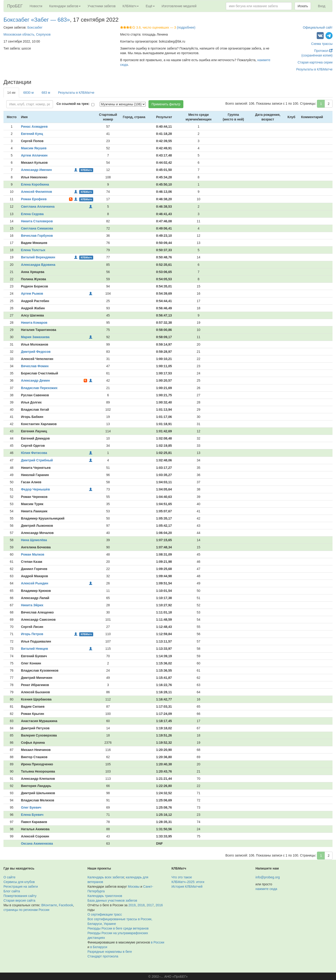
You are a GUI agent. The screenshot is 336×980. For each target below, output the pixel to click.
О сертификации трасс (105, 914)
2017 (150, 905)
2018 (141, 905)
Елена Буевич (32, 815)
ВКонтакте (49, 905)
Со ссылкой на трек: (73, 104)
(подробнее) (186, 27)
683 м (46, 93)
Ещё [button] (150, 6)
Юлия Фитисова (34, 453)
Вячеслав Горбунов (37, 236)
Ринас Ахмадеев (34, 127)
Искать (303, 6)
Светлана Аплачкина (38, 207)
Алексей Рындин (35, 583)
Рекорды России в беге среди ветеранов (118, 928)
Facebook (66, 905)
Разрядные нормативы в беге (110, 952)
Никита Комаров (34, 323)
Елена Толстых (33, 250)
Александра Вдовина (38, 265)
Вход (322, 6)
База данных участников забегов (112, 900)
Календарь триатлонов (105, 896)
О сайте (9, 877)
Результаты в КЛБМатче (314, 69)
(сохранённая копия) (317, 55)
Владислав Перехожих (39, 388)
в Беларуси (99, 947)
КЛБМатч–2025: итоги (188, 882)
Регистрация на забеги (21, 887)
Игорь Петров (32, 634)
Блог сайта (12, 891)
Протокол (323, 51)
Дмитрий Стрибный (37, 460)
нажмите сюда (266, 889)
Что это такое (182, 877)
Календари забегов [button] (65, 6)
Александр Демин (35, 380)
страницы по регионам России (26, 910)
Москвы (134, 887)
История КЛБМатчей (187, 887)
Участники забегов (102, 6)
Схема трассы (322, 44)
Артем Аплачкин (34, 155)
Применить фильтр (166, 104)
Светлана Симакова (37, 228)
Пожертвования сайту (20, 896)
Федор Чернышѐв (35, 489)
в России (157, 942)
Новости (36, 6)
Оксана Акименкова (37, 843)
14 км (11, 93)
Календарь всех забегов (106, 877)
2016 (159, 905)
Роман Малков (33, 554)
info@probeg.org (268, 877)
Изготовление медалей (179, 6)
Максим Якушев (34, 148)
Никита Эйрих (32, 605)
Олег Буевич (31, 807)
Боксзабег (35, 27)
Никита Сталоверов (37, 221)
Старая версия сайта (19, 900)
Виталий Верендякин (38, 257)
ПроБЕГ (15, 6)
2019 (132, 905)
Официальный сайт (318, 27)
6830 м (28, 93)
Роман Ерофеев (34, 199)
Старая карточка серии (315, 62)
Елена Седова (32, 214)
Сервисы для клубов (19, 882)
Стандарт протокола (103, 956)
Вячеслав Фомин (35, 366)
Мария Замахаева (35, 337)
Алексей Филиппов (36, 192)
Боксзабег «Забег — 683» (37, 20)
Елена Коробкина (35, 184)
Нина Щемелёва (34, 540)
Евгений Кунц (32, 134)
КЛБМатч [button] (131, 6)
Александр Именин (36, 170)
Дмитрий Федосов (36, 352)
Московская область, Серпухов (27, 34)
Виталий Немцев (34, 649)
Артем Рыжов (32, 293)
